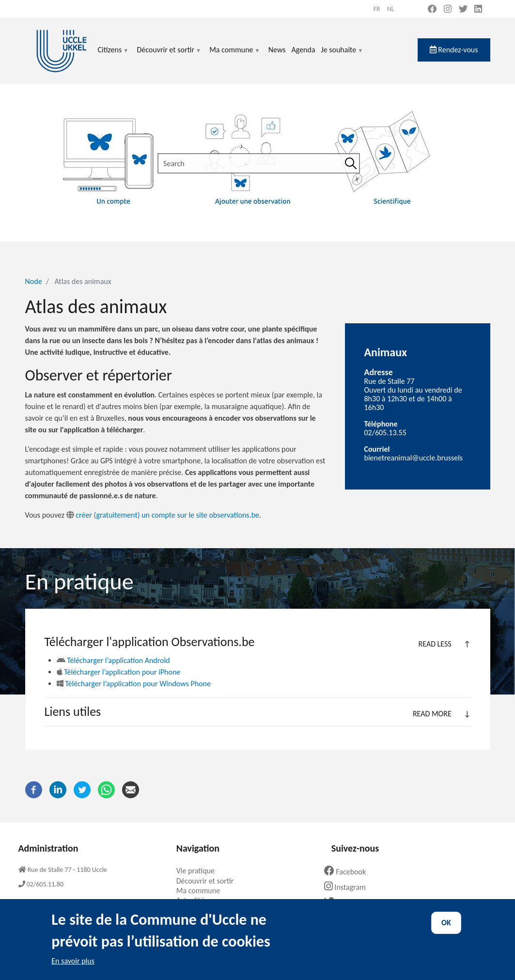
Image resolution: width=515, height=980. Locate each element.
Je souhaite (343, 55)
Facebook (349, 872)
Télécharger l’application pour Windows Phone (134, 684)
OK (446, 931)
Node (34, 281)
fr (377, 9)
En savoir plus (73, 970)
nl (391, 9)
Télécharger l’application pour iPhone (119, 672)
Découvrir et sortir (169, 55)
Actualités (195, 900)
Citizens (114, 55)
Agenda (303, 50)
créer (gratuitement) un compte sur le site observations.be (163, 515)
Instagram (349, 887)
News (277, 50)
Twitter (345, 902)
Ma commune (235, 55)
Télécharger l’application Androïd (113, 660)
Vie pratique (199, 871)
